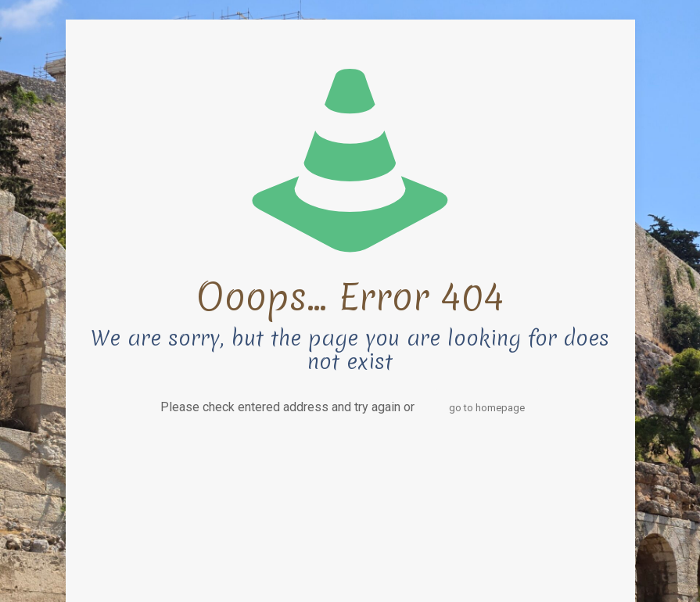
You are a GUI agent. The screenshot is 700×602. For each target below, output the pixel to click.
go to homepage (487, 408)
